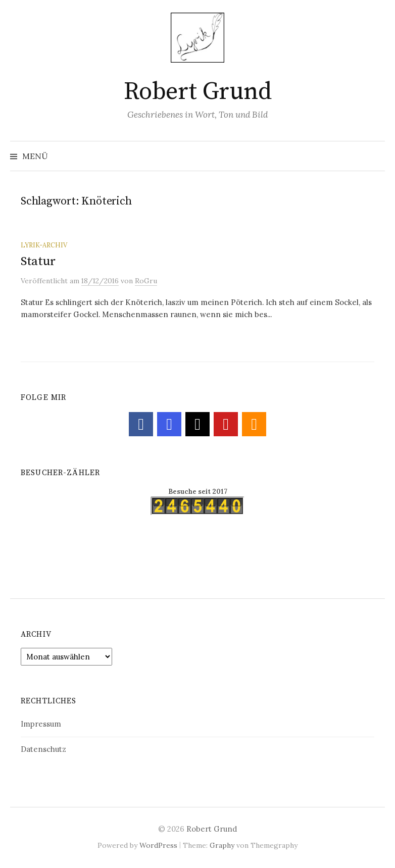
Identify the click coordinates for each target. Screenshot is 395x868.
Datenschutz (43, 749)
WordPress (158, 845)
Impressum (41, 724)
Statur (38, 261)
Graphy (222, 845)
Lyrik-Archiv (44, 245)
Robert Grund (197, 92)
